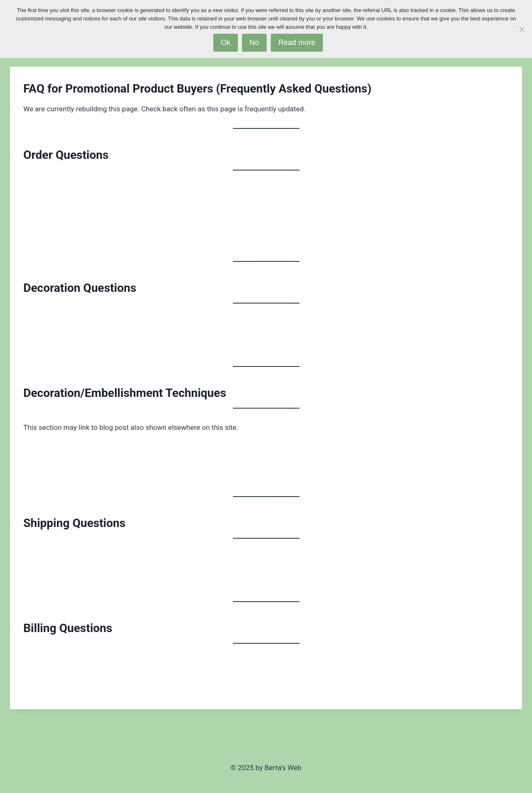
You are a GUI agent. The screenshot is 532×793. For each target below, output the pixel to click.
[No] (522, 29)
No (254, 43)
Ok (226, 43)
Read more (297, 43)
